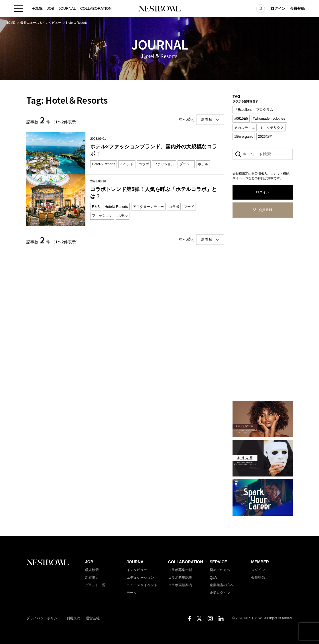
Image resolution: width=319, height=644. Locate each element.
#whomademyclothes (269, 119)
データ (132, 593)
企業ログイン (220, 593)
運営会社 (93, 618)
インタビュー (137, 570)
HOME (37, 8)
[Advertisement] (263, 310)
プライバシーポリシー (44, 618)
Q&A (213, 578)
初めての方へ (220, 570)
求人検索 (92, 570)
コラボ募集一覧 (180, 570)
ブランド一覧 (95, 585)
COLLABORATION (96, 8)
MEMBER (260, 562)
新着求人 (92, 578)
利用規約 (73, 618)
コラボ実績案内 (180, 585)
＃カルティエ (245, 128)
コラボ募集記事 (180, 578)
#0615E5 (241, 119)
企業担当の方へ (222, 585)
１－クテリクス (272, 128)
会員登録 (297, 8)
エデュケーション (140, 578)
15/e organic (244, 137)
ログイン (278, 8)
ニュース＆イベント (142, 585)
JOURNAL (67, 8)
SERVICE (218, 562)
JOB (51, 8)
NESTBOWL (159, 9)
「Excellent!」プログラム (254, 110)
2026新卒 (265, 137)
